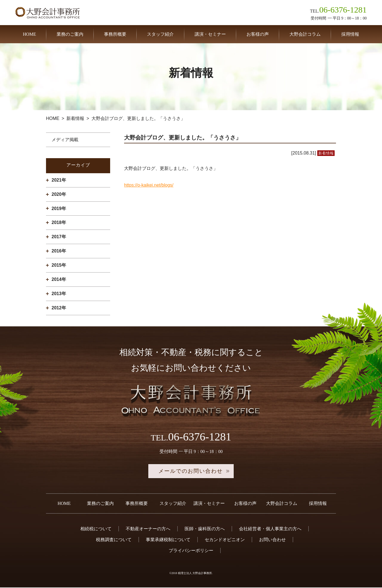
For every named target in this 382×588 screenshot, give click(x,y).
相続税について (96, 529)
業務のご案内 (70, 34)
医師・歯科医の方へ (205, 529)
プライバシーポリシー (191, 551)
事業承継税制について (168, 540)
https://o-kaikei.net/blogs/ (149, 185)
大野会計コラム (305, 34)
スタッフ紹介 (160, 34)
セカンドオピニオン (225, 540)
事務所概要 (115, 34)
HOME (29, 34)
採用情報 (350, 34)
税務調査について (114, 540)
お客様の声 (258, 34)
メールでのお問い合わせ (191, 471)
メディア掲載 (65, 140)
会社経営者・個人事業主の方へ (270, 529)
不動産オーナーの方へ (148, 529)
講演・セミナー (210, 34)
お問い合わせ (272, 540)
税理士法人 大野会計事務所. (195, 574)
